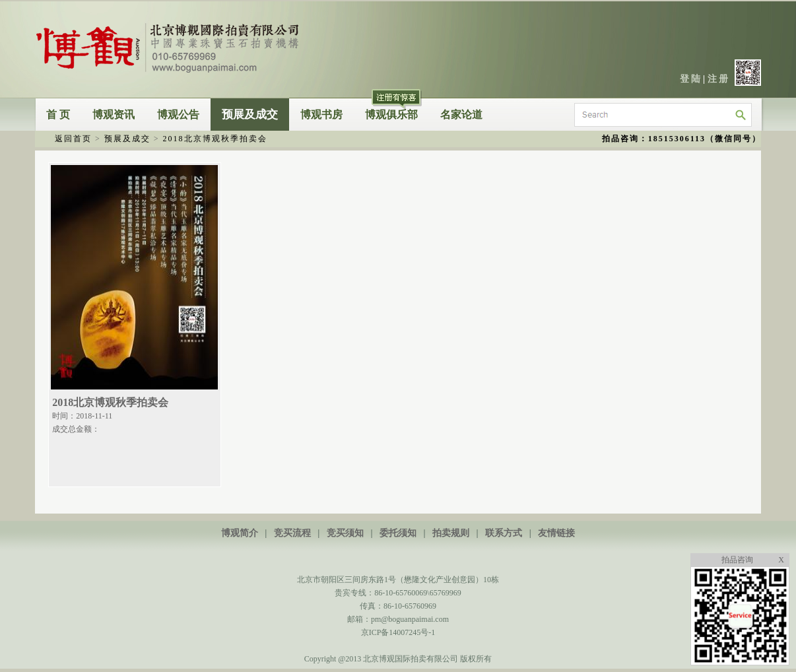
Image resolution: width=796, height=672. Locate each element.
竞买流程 (292, 533)
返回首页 (73, 139)
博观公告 (178, 115)
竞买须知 (345, 533)
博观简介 (240, 533)
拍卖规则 (451, 533)
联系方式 (504, 533)
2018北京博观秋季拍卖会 (215, 139)
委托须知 (398, 533)
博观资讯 (114, 115)
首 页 (58, 115)
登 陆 (690, 79)
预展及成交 (250, 115)
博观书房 (321, 115)
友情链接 (556, 533)
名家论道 (461, 115)
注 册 (718, 79)
